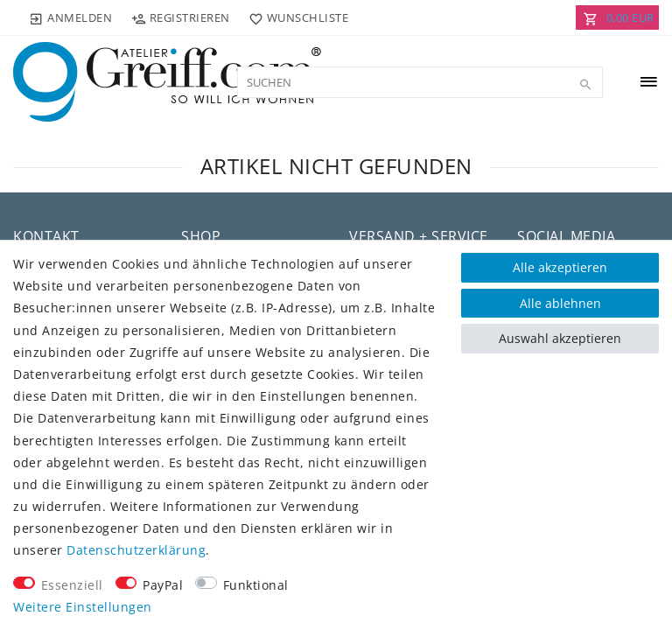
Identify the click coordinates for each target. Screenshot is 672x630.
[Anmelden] (71, 17)
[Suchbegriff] (420, 82)
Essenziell (72, 585)
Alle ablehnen (560, 303)
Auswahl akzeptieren (560, 338)
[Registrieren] (180, 17)
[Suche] (585, 85)
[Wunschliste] (295, 17)
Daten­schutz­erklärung (136, 550)
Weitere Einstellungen (83, 607)
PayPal (163, 585)
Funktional (256, 585)
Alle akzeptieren (560, 267)
